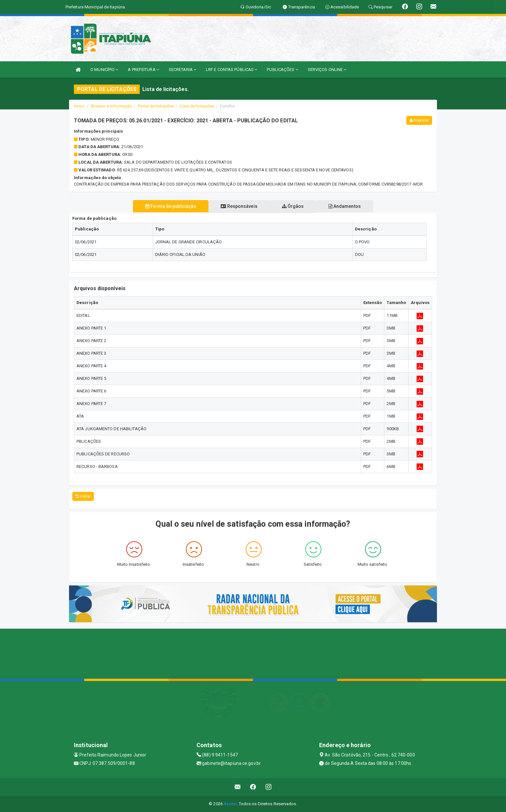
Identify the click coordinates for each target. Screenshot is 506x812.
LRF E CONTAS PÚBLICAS (232, 70)
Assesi (230, 804)
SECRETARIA (182, 70)
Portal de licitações (156, 106)
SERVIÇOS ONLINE (327, 70)
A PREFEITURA (143, 70)
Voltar (83, 496)
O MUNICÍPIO (104, 70)
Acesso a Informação (111, 106)
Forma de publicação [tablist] (167, 206)
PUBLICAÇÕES (282, 70)
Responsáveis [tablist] (238, 206)
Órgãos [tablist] (294, 206)
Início (79, 106)
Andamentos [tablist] (349, 206)
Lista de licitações (197, 106)
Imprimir (419, 120)
